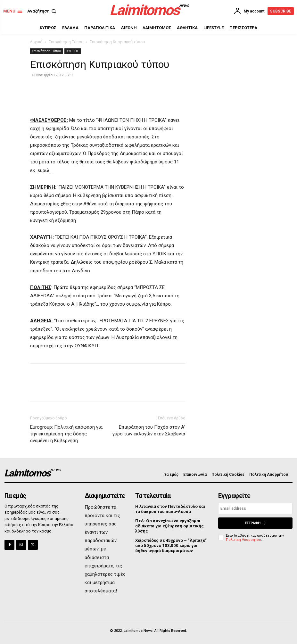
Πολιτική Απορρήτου (243, 540)
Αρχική (36, 42)
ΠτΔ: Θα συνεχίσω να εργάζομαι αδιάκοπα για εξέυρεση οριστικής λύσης (169, 525)
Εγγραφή (256, 523)
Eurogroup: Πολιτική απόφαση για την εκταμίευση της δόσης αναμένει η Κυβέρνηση (66, 434)
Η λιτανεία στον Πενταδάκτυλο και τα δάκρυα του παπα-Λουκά (172, 509)
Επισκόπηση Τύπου (66, 42)
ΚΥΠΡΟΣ (72, 51)
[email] (255, 508)
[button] (42, 11)
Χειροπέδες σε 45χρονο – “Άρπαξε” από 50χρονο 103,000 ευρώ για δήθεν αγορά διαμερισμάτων (171, 545)
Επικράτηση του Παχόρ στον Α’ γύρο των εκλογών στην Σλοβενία (149, 430)
